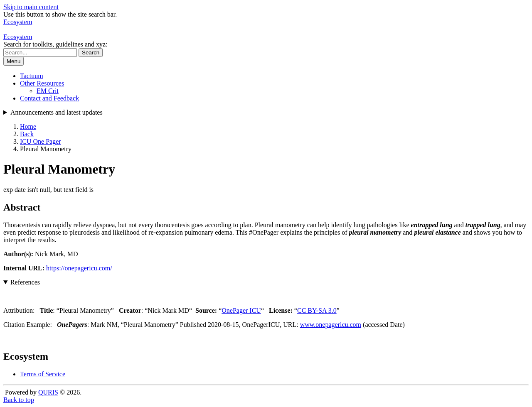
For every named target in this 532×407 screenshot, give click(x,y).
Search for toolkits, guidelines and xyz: (55, 44)
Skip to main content (31, 7)
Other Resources (42, 83)
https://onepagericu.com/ (79, 268)
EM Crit (48, 91)
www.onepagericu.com (331, 325)
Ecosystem (18, 37)
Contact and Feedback (49, 98)
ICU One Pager (41, 141)
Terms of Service (43, 374)
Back (27, 134)
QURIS (48, 392)
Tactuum (32, 76)
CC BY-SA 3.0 (317, 310)
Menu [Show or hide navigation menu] (14, 61)
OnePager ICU (241, 310)
